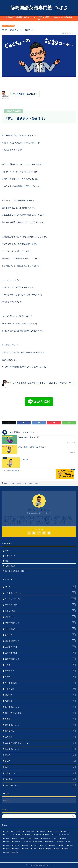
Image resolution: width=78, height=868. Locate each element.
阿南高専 (40, 779)
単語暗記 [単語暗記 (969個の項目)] (23, 838)
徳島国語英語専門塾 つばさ (39, 8)
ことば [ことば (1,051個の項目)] (6, 831)
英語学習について (40, 749)
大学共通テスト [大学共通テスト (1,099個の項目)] (50, 842)
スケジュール (10, 556)
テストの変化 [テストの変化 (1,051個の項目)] (66, 831)
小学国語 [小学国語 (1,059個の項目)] (26, 845)
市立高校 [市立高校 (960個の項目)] (35, 845)
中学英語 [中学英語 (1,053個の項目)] (47, 835)
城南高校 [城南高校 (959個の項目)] (64, 838)
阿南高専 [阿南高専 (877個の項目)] (66, 849)
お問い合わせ (10, 566)
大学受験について (40, 659)
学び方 (40, 677)
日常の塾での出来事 (40, 713)
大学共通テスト (40, 653)
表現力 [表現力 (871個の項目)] (42, 849)
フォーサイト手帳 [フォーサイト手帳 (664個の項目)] (9, 835)
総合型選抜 (40, 731)
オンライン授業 (40, 605)
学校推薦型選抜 (40, 683)
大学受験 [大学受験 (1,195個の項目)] (61, 842)
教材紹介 (40, 701)
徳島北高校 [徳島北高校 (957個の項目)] (53, 845)
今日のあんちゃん (40, 629)
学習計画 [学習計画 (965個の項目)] (7, 845)
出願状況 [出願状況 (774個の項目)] (7, 838)
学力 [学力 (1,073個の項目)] (69, 842)
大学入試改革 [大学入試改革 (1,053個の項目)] (38, 842)
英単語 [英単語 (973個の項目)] (34, 849)
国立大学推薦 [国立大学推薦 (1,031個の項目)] (46, 838)
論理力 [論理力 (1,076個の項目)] (57, 849)
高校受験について (40, 785)
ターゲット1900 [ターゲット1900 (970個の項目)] (54, 831)
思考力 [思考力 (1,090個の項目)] (62, 845)
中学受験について (40, 623)
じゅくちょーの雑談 (8, 26)
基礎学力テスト (40, 647)
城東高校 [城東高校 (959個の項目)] (7, 842)
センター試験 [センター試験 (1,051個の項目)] (42, 831)
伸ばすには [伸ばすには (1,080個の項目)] (57, 835)
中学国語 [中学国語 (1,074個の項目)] (29, 835)
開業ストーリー (40, 773)
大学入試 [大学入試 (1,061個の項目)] (28, 842)
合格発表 (40, 635)
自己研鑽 (40, 737)
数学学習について (40, 707)
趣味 (40, 767)
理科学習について (40, 725)
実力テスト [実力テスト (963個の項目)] (16, 845)
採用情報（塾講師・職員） (16, 571)
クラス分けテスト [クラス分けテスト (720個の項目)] (29, 831)
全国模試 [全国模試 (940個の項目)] (66, 835)
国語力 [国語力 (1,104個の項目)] (56, 838)
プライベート (40, 617)
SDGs (40, 587)
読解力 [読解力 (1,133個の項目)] (50, 849)
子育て (40, 665)
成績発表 (40, 695)
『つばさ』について (40, 593)
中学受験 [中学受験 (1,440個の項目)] (20, 835)
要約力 (40, 755)
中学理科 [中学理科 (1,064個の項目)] (38, 835)
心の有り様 (40, 689)
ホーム (8, 551)
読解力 (40, 761)
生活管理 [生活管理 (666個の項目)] (26, 849)
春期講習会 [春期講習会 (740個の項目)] (16, 849)
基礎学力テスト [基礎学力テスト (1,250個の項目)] (17, 842)
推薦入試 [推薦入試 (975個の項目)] (7, 849)
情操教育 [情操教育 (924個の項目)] (71, 845)
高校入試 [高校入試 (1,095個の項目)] (7, 852)
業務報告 (40, 719)
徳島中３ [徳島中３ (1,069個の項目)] (44, 845)
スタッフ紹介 (40, 611)
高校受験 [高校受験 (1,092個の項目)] (16, 852)
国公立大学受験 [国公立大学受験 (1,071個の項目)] (34, 838)
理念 (7, 561)
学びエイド (40, 671)
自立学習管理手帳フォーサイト (40, 743)
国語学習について (40, 641)
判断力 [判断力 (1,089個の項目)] (15, 838)
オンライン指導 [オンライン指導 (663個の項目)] (16, 831)
